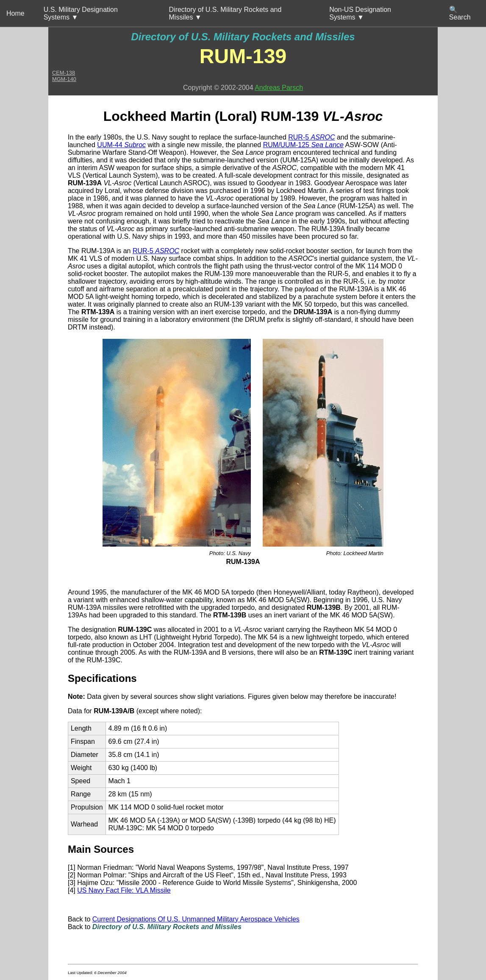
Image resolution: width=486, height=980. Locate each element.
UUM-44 (121, 145)
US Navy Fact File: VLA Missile (124, 890)
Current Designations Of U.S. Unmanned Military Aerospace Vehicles (196, 919)
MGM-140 (64, 79)
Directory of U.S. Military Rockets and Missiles (243, 37)
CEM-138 (64, 73)
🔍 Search (460, 13)
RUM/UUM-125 (303, 145)
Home (15, 13)
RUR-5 (311, 137)
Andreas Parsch (279, 88)
